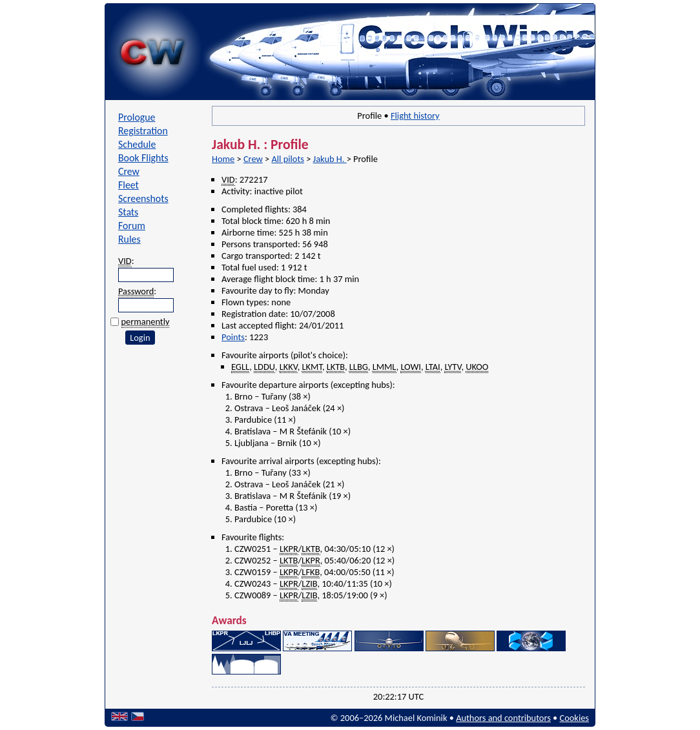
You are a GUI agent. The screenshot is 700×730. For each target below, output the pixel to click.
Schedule (137, 144)
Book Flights (143, 158)
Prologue (137, 117)
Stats (128, 212)
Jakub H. (330, 159)
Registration (143, 131)
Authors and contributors (503, 718)
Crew (129, 171)
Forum (132, 226)
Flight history (415, 116)
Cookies (574, 718)
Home (223, 159)
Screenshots (143, 198)
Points (233, 337)
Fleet (129, 185)
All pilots (287, 159)
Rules (129, 239)
